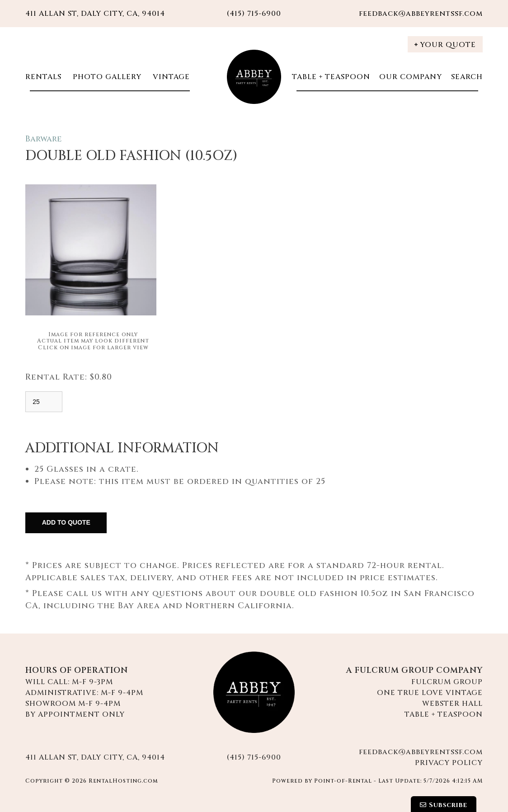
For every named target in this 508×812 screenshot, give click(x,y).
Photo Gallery (106, 77)
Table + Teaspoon (331, 77)
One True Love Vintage (430, 693)
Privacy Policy (449, 763)
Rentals (43, 77)
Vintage (170, 77)
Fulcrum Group (447, 682)
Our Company (411, 77)
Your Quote (445, 45)
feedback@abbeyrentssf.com (421, 14)
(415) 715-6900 (254, 757)
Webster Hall (452, 704)
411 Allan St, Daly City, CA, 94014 (95, 14)
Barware (44, 139)
